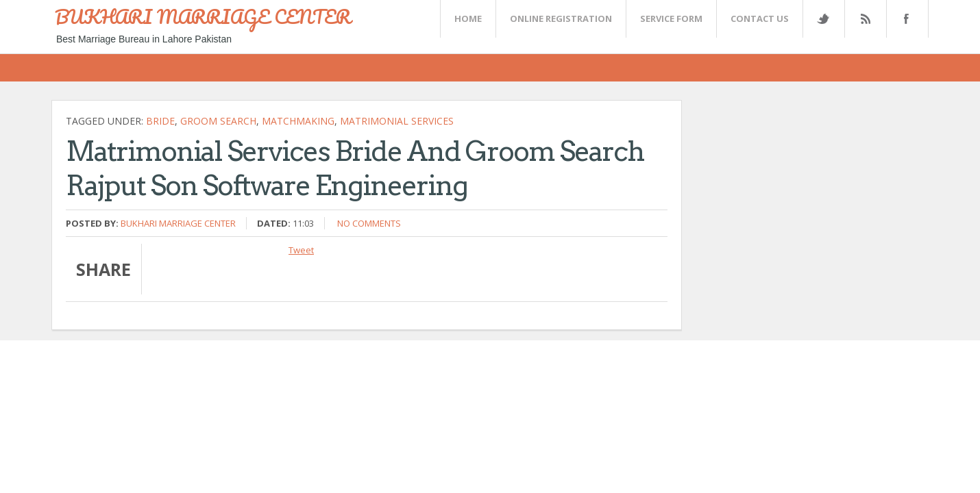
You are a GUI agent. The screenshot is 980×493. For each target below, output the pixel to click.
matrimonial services (397, 121)
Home (468, 18)
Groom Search (218, 121)
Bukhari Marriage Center (178, 223)
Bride (160, 121)
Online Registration (561, 18)
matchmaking (298, 121)
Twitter (823, 19)
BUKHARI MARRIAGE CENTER (203, 16)
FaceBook (905, 19)
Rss (865, 19)
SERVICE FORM (671, 18)
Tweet (301, 250)
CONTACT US (760, 18)
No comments (369, 223)
